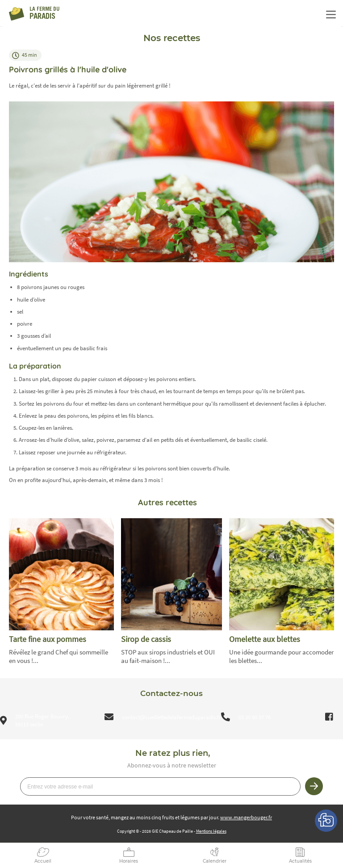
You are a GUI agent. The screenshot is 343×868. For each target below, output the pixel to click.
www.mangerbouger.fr (246, 817)
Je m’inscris (314, 786)
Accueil (43, 861)
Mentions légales (211, 831)
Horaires (129, 861)
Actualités (300, 861)
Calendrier (215, 861)
